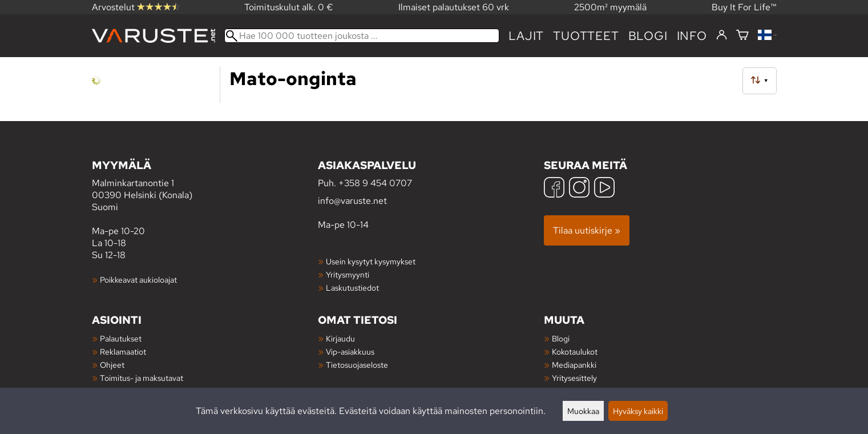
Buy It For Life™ (744, 7)
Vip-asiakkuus (350, 351)
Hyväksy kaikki (638, 411)
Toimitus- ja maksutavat (142, 378)
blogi (648, 36)
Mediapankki (574, 365)
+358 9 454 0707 (375, 183)
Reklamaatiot (123, 351)
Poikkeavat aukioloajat (138, 280)
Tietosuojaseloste (357, 365)
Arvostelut (136, 7)
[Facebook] (554, 189)
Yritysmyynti (348, 274)
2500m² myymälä (610, 7)
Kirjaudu (340, 338)
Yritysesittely (574, 378)
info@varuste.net (352, 201)
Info (692, 36)
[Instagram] (579, 189)
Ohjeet (112, 365)
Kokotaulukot (575, 351)
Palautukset (121, 338)
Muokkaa (583, 411)
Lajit (526, 36)
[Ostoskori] (742, 36)
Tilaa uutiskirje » (587, 230)
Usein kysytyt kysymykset (371, 261)
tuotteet (586, 36)
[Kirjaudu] (722, 35)
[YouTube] (604, 189)
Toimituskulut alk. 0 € (289, 7)
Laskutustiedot (352, 288)
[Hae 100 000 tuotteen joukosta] (362, 36)
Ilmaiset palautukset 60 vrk (454, 7)
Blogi (561, 338)
